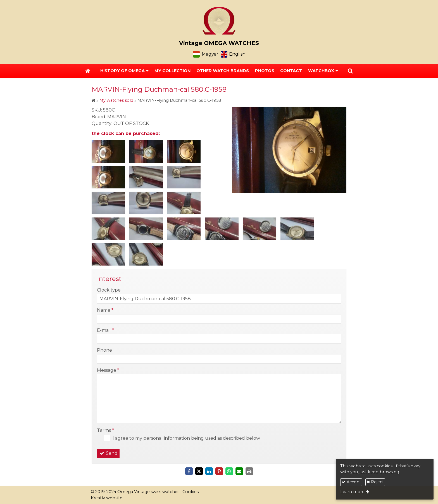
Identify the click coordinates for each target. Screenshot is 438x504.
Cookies (191, 492)
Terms (105, 430)
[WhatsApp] (229, 471)
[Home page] (219, 21)
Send (108, 453)
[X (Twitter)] (199, 471)
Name (105, 310)
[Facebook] (189, 471)
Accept (351, 482)
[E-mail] (239, 471)
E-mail (105, 330)
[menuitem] (172, 71)
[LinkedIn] (209, 471)
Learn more (352, 492)
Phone (104, 350)
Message (108, 370)
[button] (350, 71)
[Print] (249, 471)
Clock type (109, 290)
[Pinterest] (219, 471)
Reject (375, 482)
